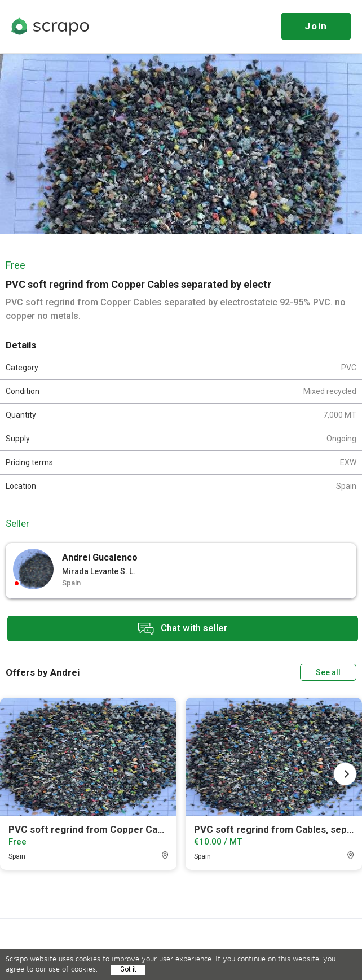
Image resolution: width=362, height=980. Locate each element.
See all (328, 672)
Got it (128, 969)
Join (316, 26)
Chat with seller (183, 629)
